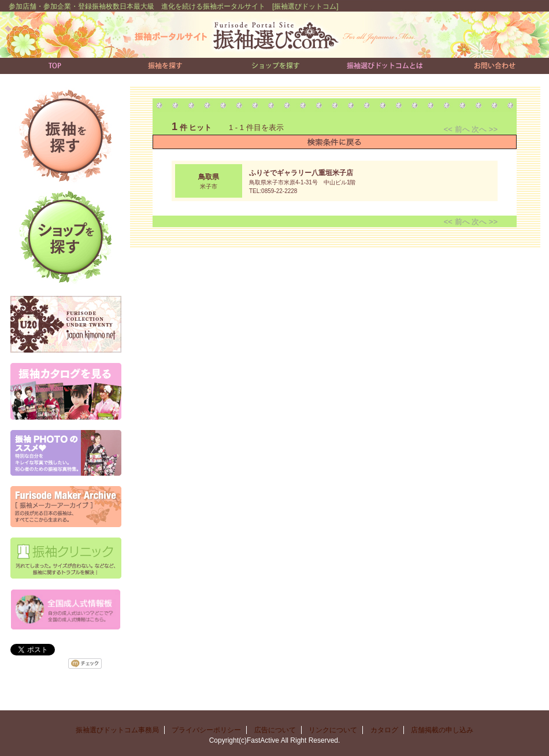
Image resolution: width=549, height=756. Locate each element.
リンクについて (333, 730)
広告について (275, 730)
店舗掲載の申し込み (442, 730)
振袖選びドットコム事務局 (117, 730)
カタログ (384, 730)
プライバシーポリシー (206, 730)
